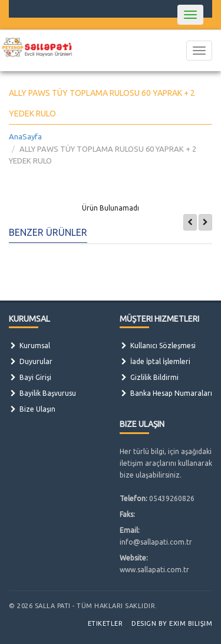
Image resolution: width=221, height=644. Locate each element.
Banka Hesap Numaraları (166, 393)
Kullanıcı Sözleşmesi (158, 346)
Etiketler (105, 623)
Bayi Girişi (30, 377)
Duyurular (31, 361)
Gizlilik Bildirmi (149, 377)
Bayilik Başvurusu (42, 393)
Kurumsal (29, 346)
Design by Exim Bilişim (172, 623)
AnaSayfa (25, 136)
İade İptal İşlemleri (155, 361)
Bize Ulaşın (32, 409)
